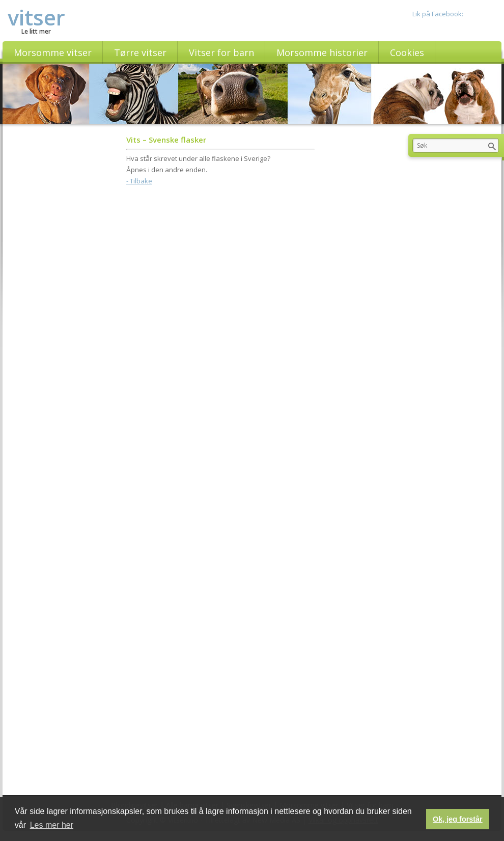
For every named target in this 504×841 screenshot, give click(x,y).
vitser (36, 17)
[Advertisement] (220, 263)
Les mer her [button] (52, 825)
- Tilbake (139, 181)
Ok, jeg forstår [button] (458, 819)
